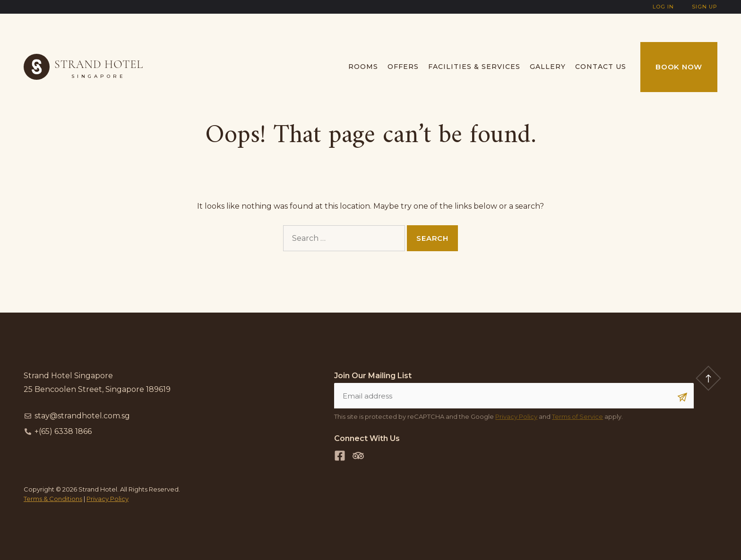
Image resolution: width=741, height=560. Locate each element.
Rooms (363, 67)
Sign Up (705, 7)
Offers (403, 67)
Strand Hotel (99, 64)
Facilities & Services (474, 67)
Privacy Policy (516, 416)
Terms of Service (577, 416)
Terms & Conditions (53, 499)
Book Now (679, 67)
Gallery (548, 67)
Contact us (601, 67)
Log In (663, 7)
